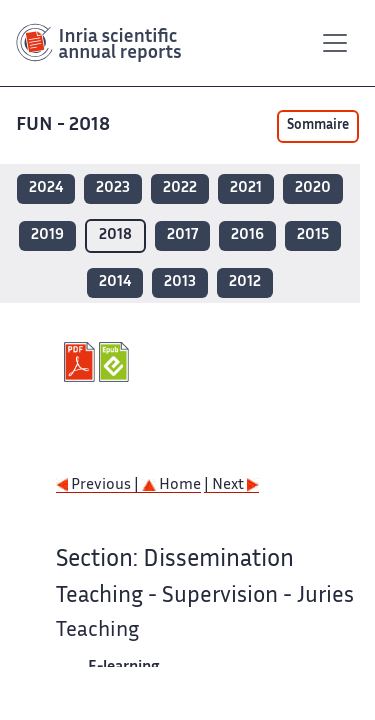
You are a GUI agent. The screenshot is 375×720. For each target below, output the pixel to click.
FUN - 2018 (65, 125)
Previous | (99, 485)
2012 (245, 282)
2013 (180, 282)
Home (171, 485)
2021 (246, 188)
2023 (113, 188)
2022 (180, 188)
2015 (313, 235)
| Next (231, 485)
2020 (313, 188)
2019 (47, 235)
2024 (46, 188)
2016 (247, 235)
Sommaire (318, 126)
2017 (182, 235)
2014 (115, 282)
